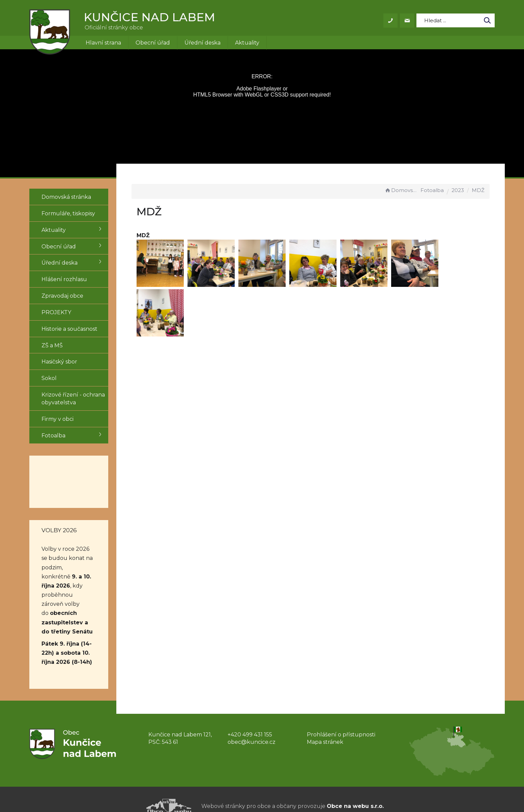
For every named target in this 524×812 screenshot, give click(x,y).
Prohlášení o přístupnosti (341, 716)
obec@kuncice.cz (252, 724)
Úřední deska (202, 43)
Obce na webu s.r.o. (355, 788)
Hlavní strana (103, 43)
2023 (458, 190)
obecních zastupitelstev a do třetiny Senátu (67, 604)
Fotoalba (432, 190)
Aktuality (247, 43)
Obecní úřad (153, 43)
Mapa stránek (325, 724)
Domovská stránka (402, 190)
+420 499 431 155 (250, 716)
